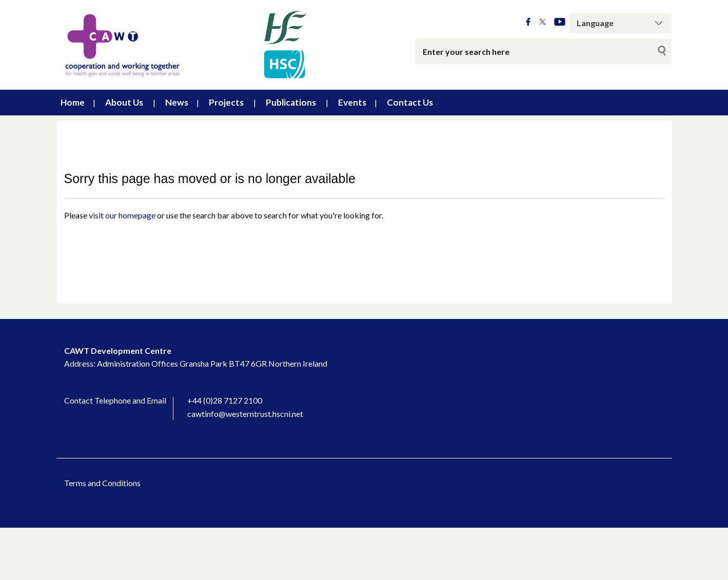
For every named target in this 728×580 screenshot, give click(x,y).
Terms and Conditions (102, 483)
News (177, 102)
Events (352, 102)
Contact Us (410, 102)
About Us (124, 102)
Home (73, 102)
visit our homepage (122, 215)
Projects (226, 102)
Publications (291, 102)
